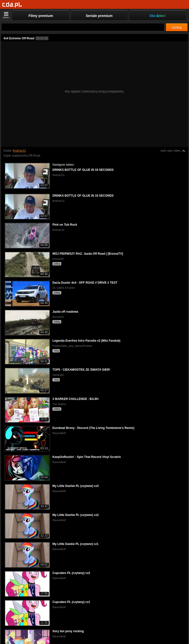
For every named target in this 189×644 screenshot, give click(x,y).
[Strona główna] (12, 5)
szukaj (177, 27)
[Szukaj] (83, 27)
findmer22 (19, 151)
